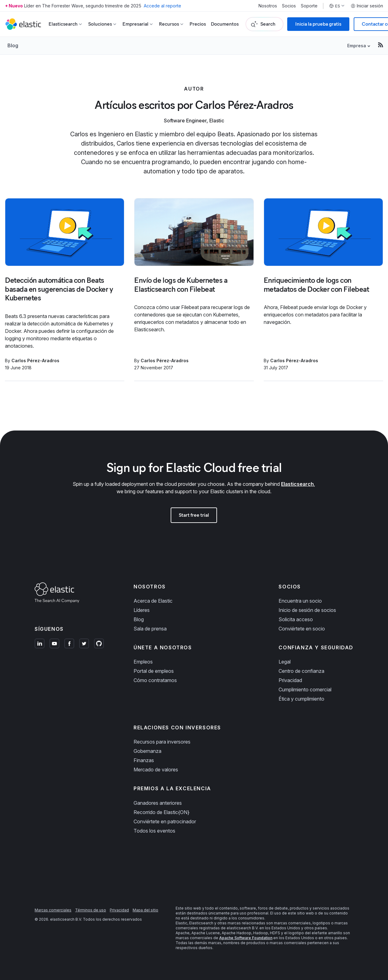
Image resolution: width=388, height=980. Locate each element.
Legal (285, 662)
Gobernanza (147, 751)
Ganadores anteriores (158, 803)
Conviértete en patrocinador (165, 821)
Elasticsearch (297, 484)
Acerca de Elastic (153, 601)
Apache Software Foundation (246, 938)
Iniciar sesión (367, 6)
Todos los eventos (154, 831)
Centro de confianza (301, 671)
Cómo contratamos (155, 680)
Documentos (225, 24)
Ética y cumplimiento (301, 699)
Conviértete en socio (302, 629)
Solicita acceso (296, 619)
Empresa (357, 46)
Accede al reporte (162, 6)
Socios (289, 6)
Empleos (143, 662)
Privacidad (290, 680)
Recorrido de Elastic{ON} (162, 812)
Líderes (142, 610)
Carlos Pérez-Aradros (35, 361)
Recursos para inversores (162, 742)
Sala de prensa (150, 629)
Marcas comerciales (53, 910)
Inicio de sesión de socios (307, 610)
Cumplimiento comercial (305, 689)
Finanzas (144, 760)
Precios (198, 24)
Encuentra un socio (300, 601)
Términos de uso (91, 910)
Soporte (309, 6)
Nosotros (268, 6)
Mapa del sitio (145, 910)
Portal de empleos (154, 671)
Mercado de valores (156, 770)
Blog (13, 45)
